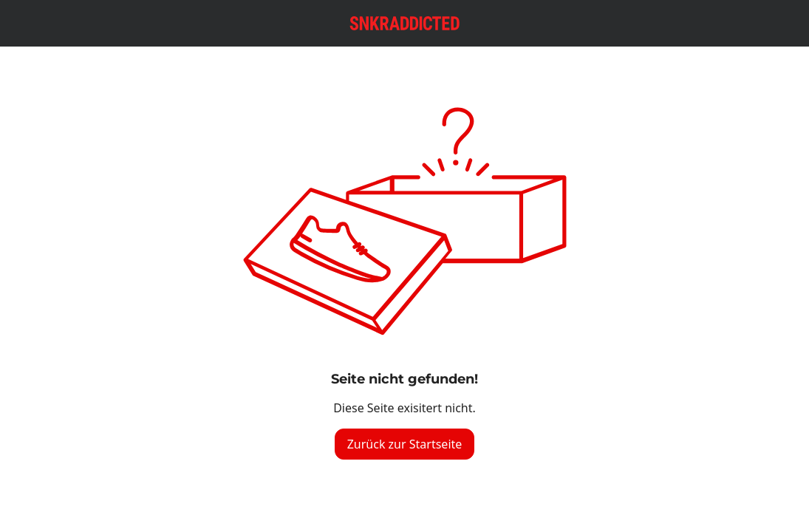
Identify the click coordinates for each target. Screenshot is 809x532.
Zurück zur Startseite (405, 444)
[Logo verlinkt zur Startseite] (405, 23)
